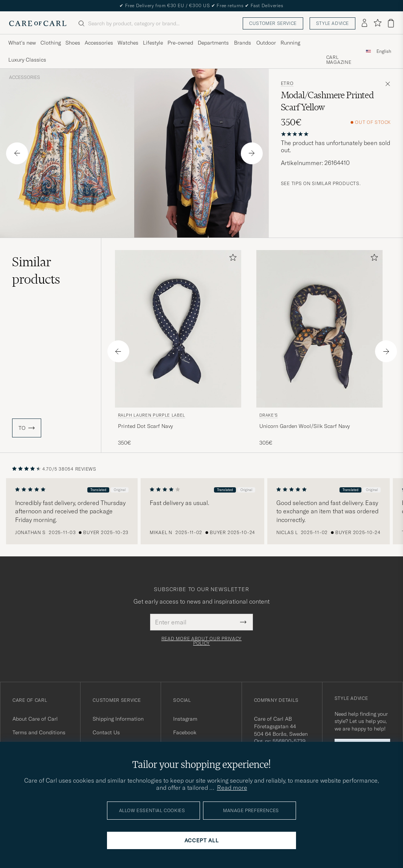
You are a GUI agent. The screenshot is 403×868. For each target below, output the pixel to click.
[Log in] (364, 23)
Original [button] (121, 490)
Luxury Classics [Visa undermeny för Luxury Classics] (27, 60)
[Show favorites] (377, 23)
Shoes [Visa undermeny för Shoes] (73, 43)
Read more (232, 788)
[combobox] (384, 51)
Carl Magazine (339, 60)
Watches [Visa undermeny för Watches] (128, 43)
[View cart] (391, 23)
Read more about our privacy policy (201, 641)
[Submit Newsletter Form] (243, 622)
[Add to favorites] (231, 259)
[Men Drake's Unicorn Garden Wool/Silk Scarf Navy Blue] (319, 329)
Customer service (273, 23)
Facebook (185, 732)
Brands (243, 43)
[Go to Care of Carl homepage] (38, 23)
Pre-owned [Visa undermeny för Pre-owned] (180, 43)
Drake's (269, 415)
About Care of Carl (35, 719)
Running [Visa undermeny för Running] (290, 43)
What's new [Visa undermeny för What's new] (22, 43)
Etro (287, 83)
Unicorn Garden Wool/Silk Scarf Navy (305, 426)
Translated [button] (99, 490)
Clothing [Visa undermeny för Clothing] (51, 43)
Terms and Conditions (39, 732)
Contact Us (106, 732)
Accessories (25, 77)
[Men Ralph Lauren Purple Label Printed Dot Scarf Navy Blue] (178, 329)
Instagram (185, 719)
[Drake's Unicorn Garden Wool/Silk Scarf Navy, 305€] (319, 348)
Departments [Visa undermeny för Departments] (213, 43)
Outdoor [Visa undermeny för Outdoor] (266, 43)
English (384, 51)
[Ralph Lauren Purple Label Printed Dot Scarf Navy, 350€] (178, 348)
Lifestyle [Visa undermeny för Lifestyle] (153, 43)
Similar (36, 270)
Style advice (332, 23)
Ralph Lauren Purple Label (152, 415)
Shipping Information (118, 719)
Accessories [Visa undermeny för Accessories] (99, 43)
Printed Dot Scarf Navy (145, 426)
